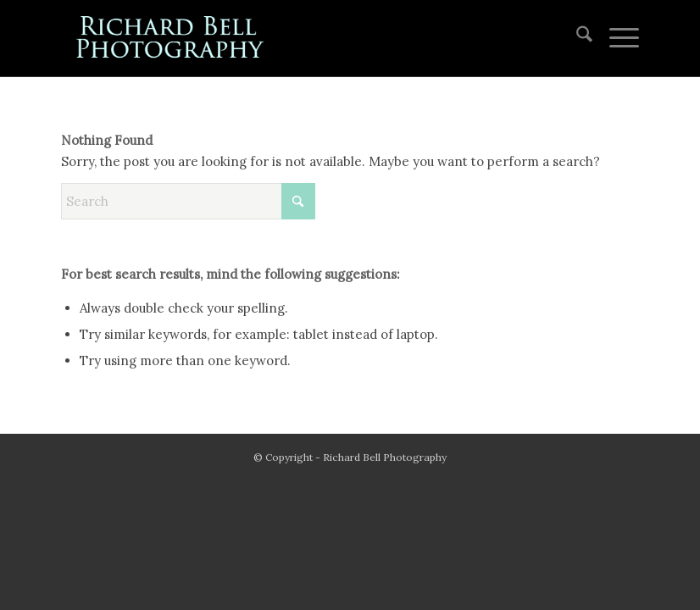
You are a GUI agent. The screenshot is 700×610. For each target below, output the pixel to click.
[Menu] (616, 38)
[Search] (576, 38)
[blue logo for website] (171, 38)
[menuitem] (576, 38)
